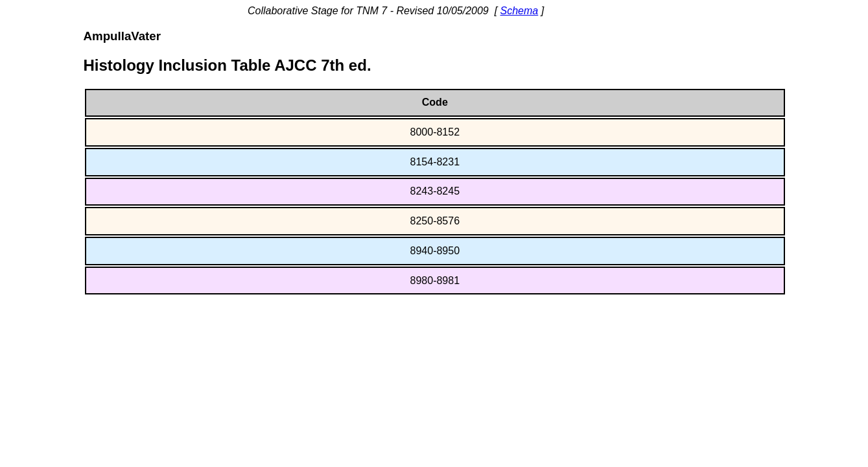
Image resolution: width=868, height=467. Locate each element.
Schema (520, 11)
